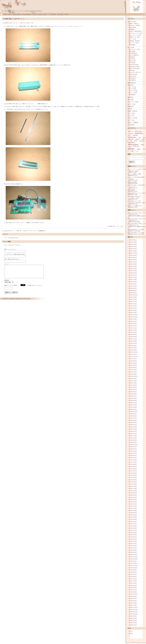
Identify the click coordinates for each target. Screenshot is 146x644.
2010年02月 (132, 601)
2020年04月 (132, 398)
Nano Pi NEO (134, 68)
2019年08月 (132, 416)
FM (139, 138)
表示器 (132, 27)
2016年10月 (132, 491)
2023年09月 (132, 308)
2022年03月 (132, 348)
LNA (144, 138)
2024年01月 (132, 299)
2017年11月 (132, 462)
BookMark (53, 14)
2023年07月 (132, 313)
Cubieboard (133, 65)
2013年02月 (132, 559)
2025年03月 (132, 271)
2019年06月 (132, 420)
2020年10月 (132, 385)
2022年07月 (132, 339)
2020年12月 (132, 381)
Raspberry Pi (134, 67)
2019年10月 (132, 411)
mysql (130, 147)
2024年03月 (132, 295)
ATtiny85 (130, 134)
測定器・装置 (134, 41)
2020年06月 (132, 394)
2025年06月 (132, 264)
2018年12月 (132, 434)
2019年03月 (132, 427)
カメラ (131, 116)
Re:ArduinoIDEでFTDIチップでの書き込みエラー (137, 214)
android (142, 141)
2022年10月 (132, 332)
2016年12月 (132, 486)
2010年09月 (132, 585)
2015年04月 (132, 519)
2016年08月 (132, 495)
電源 (131, 29)
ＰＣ (130, 47)
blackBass (131, 143)
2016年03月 (132, 500)
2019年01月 (132, 431)
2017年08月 (132, 469)
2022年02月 (132, 350)
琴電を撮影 (132, 190)
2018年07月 (132, 445)
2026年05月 (132, 240)
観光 (130, 97)
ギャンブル (132, 118)
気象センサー (134, 37)
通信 (130, 85)
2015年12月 (132, 506)
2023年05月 (132, 317)
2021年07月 (132, 365)
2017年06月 (132, 473)
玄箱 (131, 57)
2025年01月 (132, 275)
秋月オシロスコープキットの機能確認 (34, 231)
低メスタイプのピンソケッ (27, 109)
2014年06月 (132, 533)
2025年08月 (132, 260)
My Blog (136, 2)
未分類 (131, 125)
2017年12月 (132, 460)
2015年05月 (132, 517)
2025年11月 (132, 253)
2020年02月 (132, 403)
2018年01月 (132, 458)
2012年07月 (132, 574)
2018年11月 (132, 436)
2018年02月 (132, 456)
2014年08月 (132, 528)
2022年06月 (132, 341)
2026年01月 (132, 249)
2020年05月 (132, 396)
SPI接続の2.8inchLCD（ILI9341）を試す (135, 197)
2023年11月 (132, 304)
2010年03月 (132, 599)
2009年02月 (132, 625)
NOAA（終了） (43, 14)
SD (131, 141)
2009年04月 (132, 621)
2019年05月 (132, 422)
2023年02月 (132, 323)
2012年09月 (132, 570)
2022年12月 (132, 328)
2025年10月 (132, 255)
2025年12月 (132, 251)
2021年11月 (132, 357)
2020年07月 (132, 392)
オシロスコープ (134, 35)
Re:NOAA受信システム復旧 (137, 230)
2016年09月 (132, 493)
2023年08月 (132, 310)
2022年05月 (132, 343)
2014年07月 (132, 530)
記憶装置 (133, 53)
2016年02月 (132, 502)
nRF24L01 (136, 147)
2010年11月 (132, 581)
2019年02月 (132, 429)
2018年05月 (132, 449)
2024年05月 (132, 291)
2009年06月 (132, 616)
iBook (132, 70)
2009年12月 (132, 605)
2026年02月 (132, 246)
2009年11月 (132, 607)
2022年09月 (132, 334)
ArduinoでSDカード (9, 231)
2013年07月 (132, 548)
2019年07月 (132, 418)
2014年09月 (132, 526)
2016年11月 (132, 489)
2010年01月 (132, 603)
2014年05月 (132, 535)
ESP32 (135, 135)
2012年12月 (132, 563)
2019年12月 (132, 407)
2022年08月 (132, 337)
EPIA (132, 59)
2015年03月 (132, 522)
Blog (5, 14)
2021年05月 (132, 370)
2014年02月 (132, 539)
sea (138, 149)
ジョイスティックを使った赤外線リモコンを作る (138, 170)
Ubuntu (132, 76)
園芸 (130, 106)
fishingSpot (133, 145)
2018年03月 (132, 453)
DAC (129, 135)
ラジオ (132, 89)
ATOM (132, 63)
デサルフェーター (135, 33)
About (67, 14)
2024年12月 (132, 277)
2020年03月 (132, 401)
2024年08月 (132, 284)
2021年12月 (132, 354)
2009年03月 (132, 623)
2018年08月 (132, 442)
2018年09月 (132, 440)
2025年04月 (132, 269)
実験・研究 (133, 24)
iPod (142, 145)
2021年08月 (132, 363)
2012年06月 (132, 577)
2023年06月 (132, 315)
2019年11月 (132, 409)
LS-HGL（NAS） (135, 72)
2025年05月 (132, 266)
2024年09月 (132, 282)
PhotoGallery (17, 14)
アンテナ (133, 93)
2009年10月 (132, 610)
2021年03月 (132, 374)
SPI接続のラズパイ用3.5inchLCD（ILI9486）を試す (137, 202)
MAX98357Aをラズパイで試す (137, 193)
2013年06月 (132, 550)
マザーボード (134, 49)
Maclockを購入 (133, 182)
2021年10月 (132, 359)
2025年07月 (132, 262)
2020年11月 (132, 383)
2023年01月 (132, 326)
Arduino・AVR (30, 23)
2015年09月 (132, 513)
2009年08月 (132, 614)
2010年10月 (132, 583)
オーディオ (133, 43)
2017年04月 (132, 478)
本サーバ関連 (132, 123)
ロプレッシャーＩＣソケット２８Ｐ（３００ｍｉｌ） (68, 26)
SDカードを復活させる (135, 206)
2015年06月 (132, 515)
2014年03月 (132, 537)
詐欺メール (134, 151)
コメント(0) (119, 226)
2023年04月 (132, 319)
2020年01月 (132, 405)
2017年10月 (132, 464)
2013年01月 (132, 561)
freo (23, 299)
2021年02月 (132, 376)
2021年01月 (132, 379)
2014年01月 (132, 541)
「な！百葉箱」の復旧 (135, 174)
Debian (132, 78)
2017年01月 (132, 484)
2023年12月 (132, 302)
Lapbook (130, 139)
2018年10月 (132, 438)
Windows (133, 74)
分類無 (132, 45)
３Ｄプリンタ (132, 102)
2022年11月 (132, 330)
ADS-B (35, 14)
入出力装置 (133, 55)
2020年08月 (132, 390)
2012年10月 (132, 568)
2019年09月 (132, 414)
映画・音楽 (132, 111)
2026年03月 (132, 244)
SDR (136, 141)
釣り (130, 100)
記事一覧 (19, 231)
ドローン (131, 104)
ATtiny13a (138, 131)
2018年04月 (132, 451)
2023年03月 (132, 321)
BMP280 (139, 133)
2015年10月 (132, 510)
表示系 (132, 51)
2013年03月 (132, 557)
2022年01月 (132, 352)
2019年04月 (132, 425)
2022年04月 (132, 346)
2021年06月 (132, 368)
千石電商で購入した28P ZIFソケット (14, 19)
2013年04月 (132, 555)
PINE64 (137, 139)
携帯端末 (131, 83)
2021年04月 (132, 372)
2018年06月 (132, 447)
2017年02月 (132, 482)
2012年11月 (132, 566)
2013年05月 (132, 552)
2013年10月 (132, 546)
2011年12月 (132, 579)
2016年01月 (132, 504)
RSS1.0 (131, 631)
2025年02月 (132, 273)
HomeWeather (27, 14)
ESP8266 (132, 137)
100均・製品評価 (135, 31)
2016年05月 (132, 497)
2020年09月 (132, 387)
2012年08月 (132, 572)
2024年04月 (132, 293)
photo (131, 149)
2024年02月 (132, 297)
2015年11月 (132, 508)
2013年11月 (132, 544)
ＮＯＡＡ (133, 91)
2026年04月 (132, 242)
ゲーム (131, 113)
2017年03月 (132, 480)
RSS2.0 (131, 633)
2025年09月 (132, 258)
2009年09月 (132, 612)
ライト (132, 39)
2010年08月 (132, 588)
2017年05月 (132, 475)
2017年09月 (132, 467)
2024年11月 (132, 280)
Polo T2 (132, 61)
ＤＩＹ (131, 120)
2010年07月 (132, 590)
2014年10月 (132, 524)
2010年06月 (132, 592)
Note (9, 14)
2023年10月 (132, 306)
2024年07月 (132, 286)
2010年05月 (132, 594)
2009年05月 (132, 618)
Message (60, 14)
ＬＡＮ (132, 87)
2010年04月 (132, 596)
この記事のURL (111, 226)
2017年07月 (132, 471)
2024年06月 (132, 288)
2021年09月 (132, 361)
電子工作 (23, 23)
